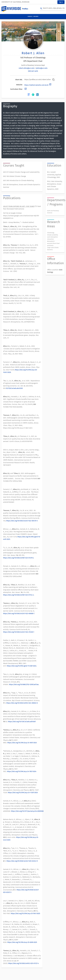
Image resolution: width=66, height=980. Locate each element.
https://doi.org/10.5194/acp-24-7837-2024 (22, 771)
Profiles (25, 9)
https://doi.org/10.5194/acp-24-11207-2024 (23, 793)
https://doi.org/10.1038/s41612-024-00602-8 (22, 703)
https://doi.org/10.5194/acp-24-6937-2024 (22, 743)
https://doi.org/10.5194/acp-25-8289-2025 (22, 942)
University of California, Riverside (15, 2)
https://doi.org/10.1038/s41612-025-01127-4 (23, 963)
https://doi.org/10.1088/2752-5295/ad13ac (24, 684)
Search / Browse (33, 16)
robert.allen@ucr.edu (27, 68)
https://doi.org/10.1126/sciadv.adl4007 (22, 722)
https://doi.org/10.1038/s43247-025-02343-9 (22, 861)
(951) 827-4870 (33, 71)
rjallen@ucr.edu (42, 68)
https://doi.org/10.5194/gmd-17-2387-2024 (22, 666)
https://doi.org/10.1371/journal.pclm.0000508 (27, 811)
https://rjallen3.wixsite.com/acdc (38, 85)
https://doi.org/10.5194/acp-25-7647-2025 (25, 913)
